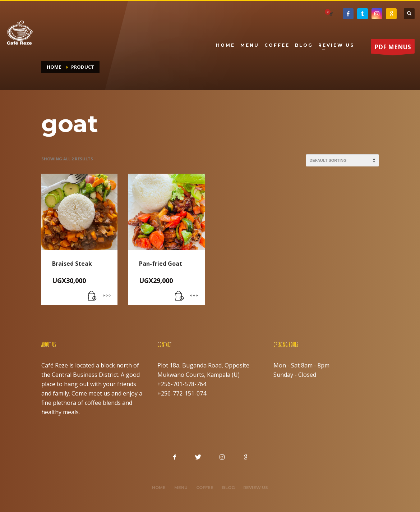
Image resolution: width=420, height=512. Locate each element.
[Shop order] (342, 160)
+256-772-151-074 (182, 393)
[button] (92, 296)
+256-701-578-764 (182, 384)
